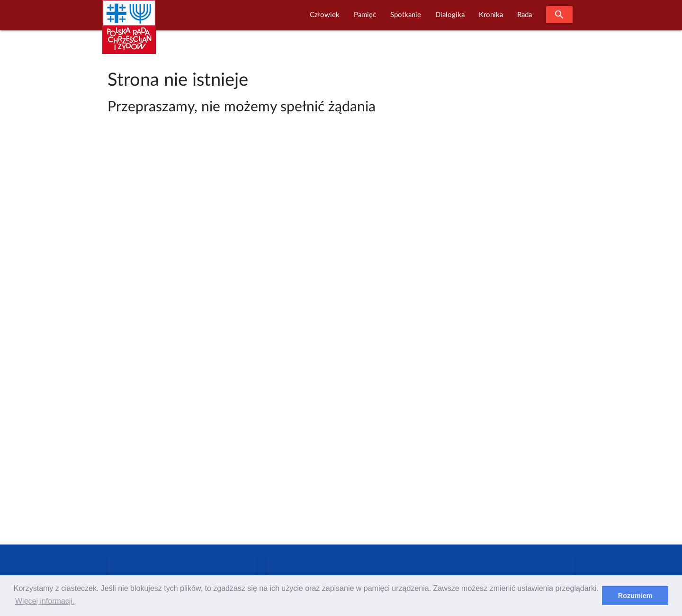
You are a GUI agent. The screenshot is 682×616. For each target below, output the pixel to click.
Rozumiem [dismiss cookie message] (635, 596)
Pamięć (365, 15)
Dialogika (450, 15)
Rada (525, 15)
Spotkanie (406, 15)
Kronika (491, 15)
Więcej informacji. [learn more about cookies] (45, 601)
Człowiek (325, 15)
